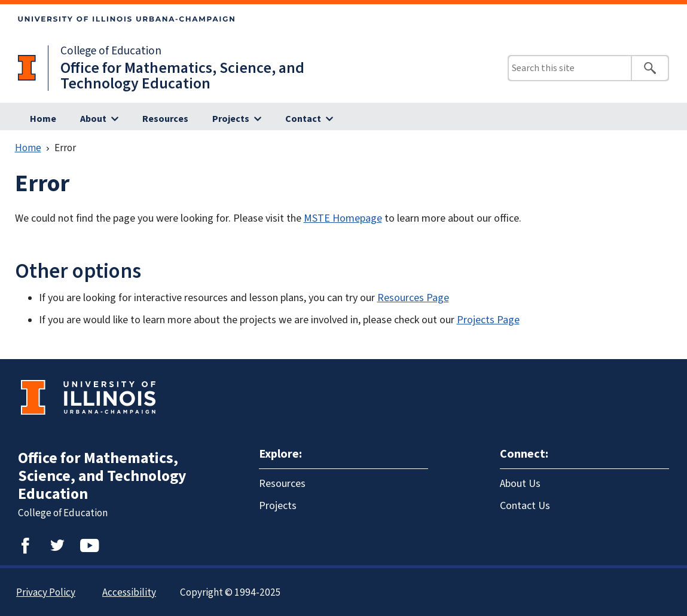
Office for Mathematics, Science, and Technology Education (182, 76)
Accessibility (129, 592)
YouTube (90, 545)
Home (43, 119)
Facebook (25, 545)
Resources (165, 119)
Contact (303, 119)
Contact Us (525, 506)
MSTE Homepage (343, 218)
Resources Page (413, 298)
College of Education (111, 51)
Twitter (57, 545)
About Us (520, 484)
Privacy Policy (46, 592)
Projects (231, 119)
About (93, 119)
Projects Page (488, 320)
